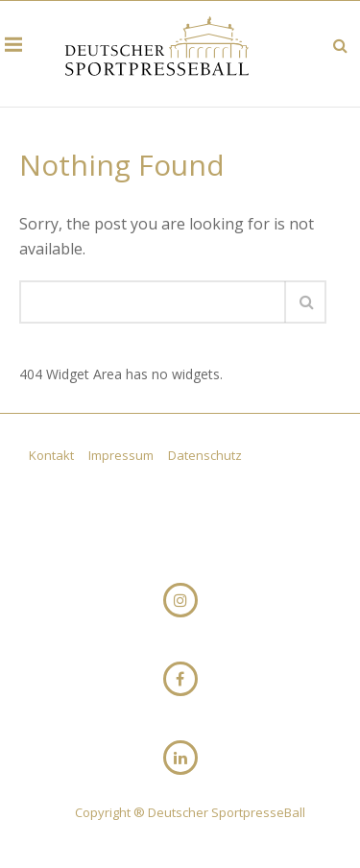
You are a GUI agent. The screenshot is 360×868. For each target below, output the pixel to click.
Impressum (122, 455)
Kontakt (53, 455)
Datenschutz (205, 455)
